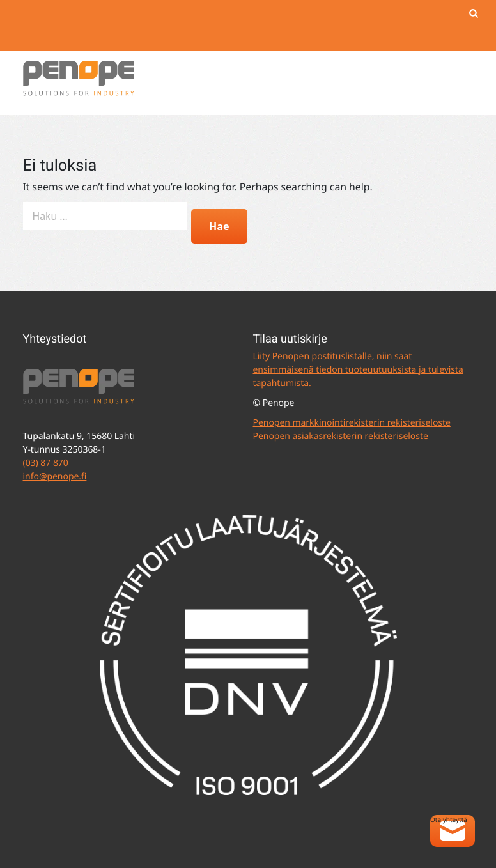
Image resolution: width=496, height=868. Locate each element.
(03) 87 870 (46, 463)
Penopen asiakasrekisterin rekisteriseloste (341, 436)
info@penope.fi (55, 477)
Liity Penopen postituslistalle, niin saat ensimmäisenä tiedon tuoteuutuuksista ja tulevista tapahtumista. (358, 370)
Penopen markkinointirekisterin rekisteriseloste (352, 423)
